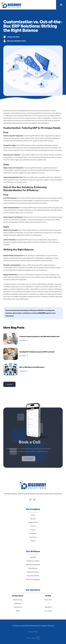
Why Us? (33, 519)
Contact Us (33, 537)
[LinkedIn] (31, 500)
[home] (11, 5)
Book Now (25, 459)
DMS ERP (33, 557)
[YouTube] (34, 500)
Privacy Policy (33, 632)
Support (33, 541)
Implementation (33, 522)
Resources (33, 533)
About (33, 515)
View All (9, 384)
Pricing (33, 530)
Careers (33, 526)
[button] (61, 5)
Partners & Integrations (33, 579)
